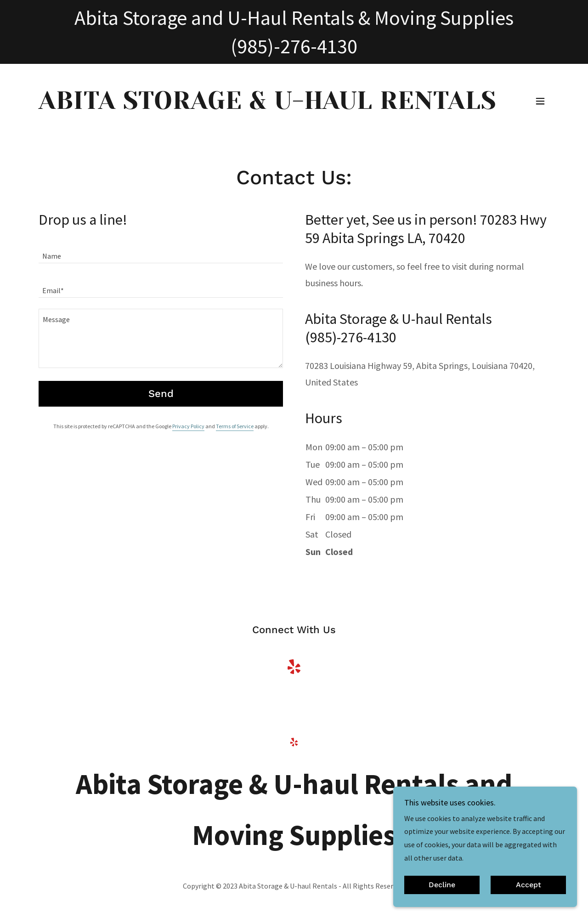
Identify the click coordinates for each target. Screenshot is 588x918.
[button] (540, 101)
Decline (442, 885)
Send (161, 394)
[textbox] (161, 252)
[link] (267, 106)
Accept (529, 885)
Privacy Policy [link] (188, 426)
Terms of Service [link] (235, 426)
